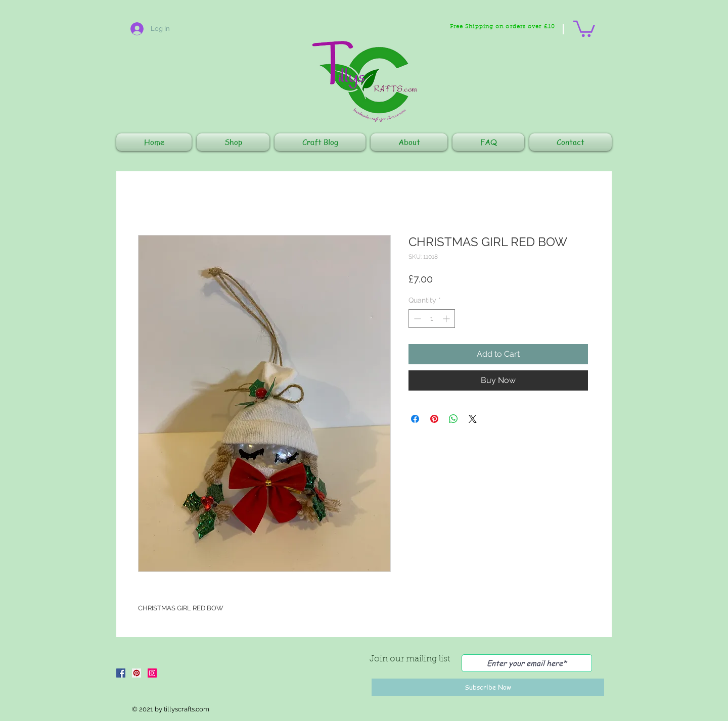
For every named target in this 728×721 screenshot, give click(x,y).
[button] (584, 28)
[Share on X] (473, 419)
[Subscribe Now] (488, 687)
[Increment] (447, 319)
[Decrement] (416, 319)
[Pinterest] (136, 673)
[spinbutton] (432, 319)
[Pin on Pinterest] (434, 419)
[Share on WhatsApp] (453, 419)
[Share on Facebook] (415, 419)
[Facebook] (121, 673)
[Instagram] (152, 673)
